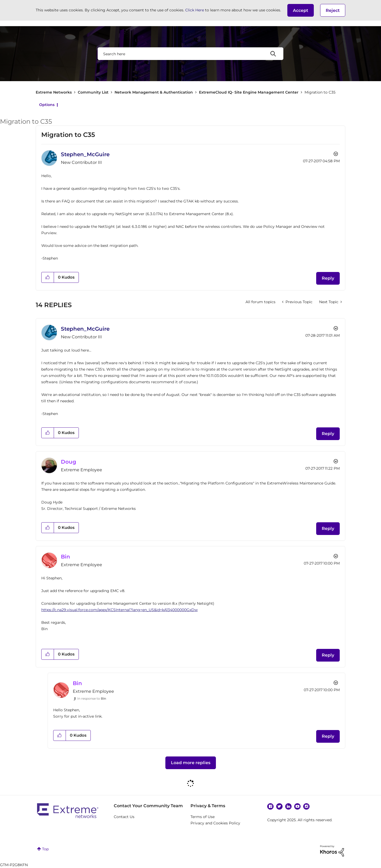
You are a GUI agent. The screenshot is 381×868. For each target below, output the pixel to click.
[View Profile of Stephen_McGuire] (85, 154)
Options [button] (47, 105)
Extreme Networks (54, 92)
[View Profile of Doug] (69, 462)
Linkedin (288, 806)
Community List (93, 92)
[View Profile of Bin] (65, 557)
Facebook (270, 806)
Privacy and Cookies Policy (215, 823)
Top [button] (45, 849)
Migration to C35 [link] (320, 92)
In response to (92, 698)
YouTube (297, 806)
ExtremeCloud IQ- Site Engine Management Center (249, 92)
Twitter (279, 806)
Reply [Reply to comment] (328, 434)
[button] (301, 10)
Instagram (306, 806)
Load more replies (191, 763)
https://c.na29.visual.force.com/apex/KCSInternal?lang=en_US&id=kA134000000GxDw (119, 610)
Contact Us (124, 817)
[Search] (190, 54)
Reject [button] (333, 10)
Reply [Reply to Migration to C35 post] (328, 278)
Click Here (195, 10)
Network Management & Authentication (154, 92)
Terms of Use (203, 817)
